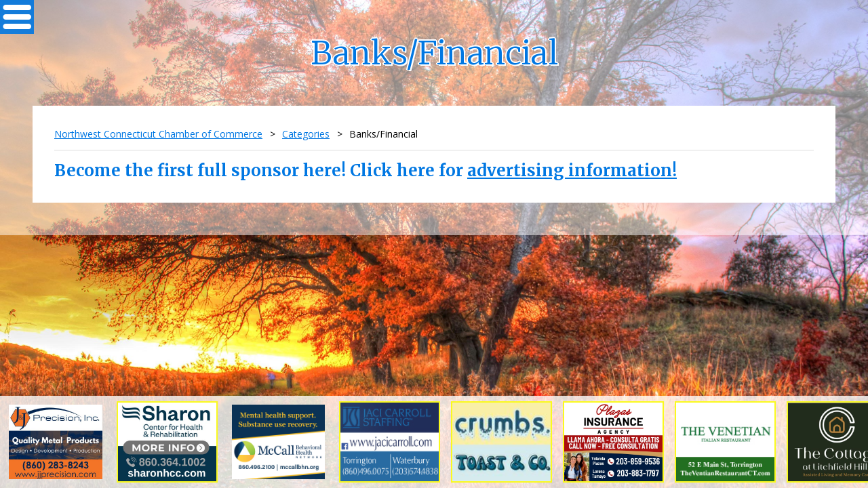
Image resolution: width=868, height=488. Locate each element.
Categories (306, 134)
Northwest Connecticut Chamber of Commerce (158, 134)
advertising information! (572, 170)
